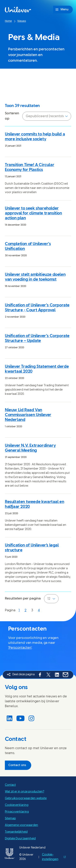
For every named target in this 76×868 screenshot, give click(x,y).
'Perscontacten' (20, 648)
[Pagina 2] (25, 610)
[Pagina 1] (19, 610)
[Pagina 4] (39, 610)
